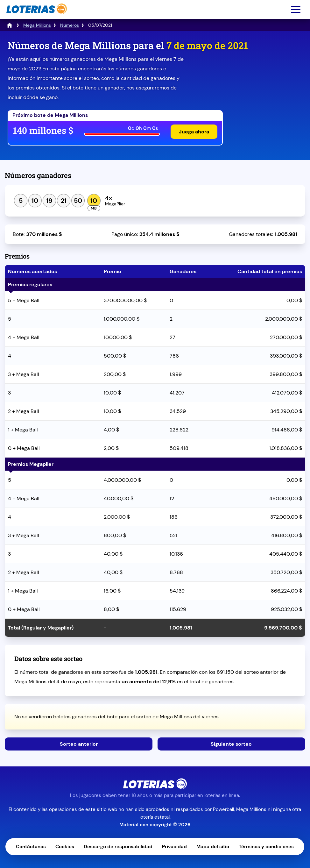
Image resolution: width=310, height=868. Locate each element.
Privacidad (174, 847)
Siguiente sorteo (231, 744)
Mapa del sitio (213, 847)
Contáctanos (31, 847)
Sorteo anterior (79, 744)
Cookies (65, 847)
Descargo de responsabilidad (118, 847)
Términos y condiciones (266, 847)
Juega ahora (194, 132)
